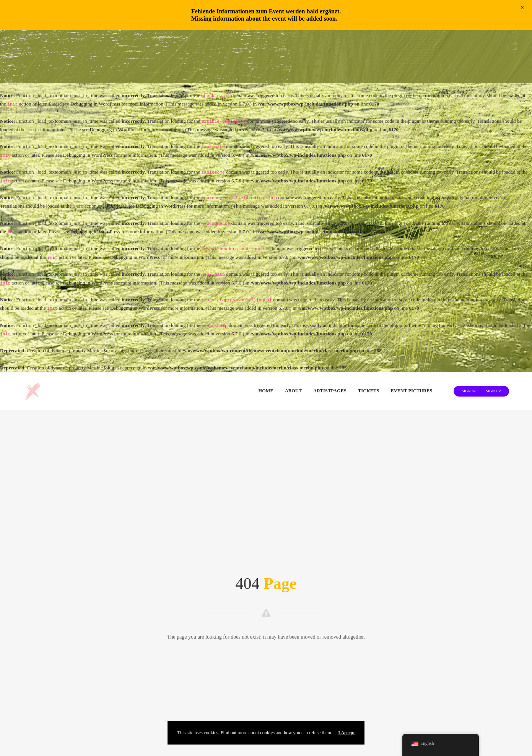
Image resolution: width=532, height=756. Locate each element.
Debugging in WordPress (95, 51)
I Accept (347, 733)
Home (266, 338)
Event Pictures (411, 338)
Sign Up (493, 338)
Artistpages (330, 338)
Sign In (469, 338)
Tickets (369, 338)
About (293, 338)
